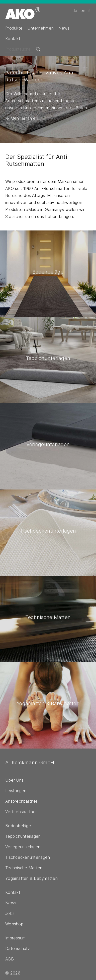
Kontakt (13, 39)
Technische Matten (24, 868)
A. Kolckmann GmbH (30, 763)
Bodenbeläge (18, 826)
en (83, 11)
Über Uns (14, 780)
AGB (10, 959)
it (90, 11)
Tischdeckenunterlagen (28, 857)
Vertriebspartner (21, 812)
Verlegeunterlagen (23, 847)
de (75, 11)
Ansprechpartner (21, 801)
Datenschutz (18, 948)
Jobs (10, 913)
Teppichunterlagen (23, 836)
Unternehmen (40, 28)
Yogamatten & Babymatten (31, 878)
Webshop (14, 924)
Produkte (14, 28)
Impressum (15, 938)
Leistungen (16, 791)
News (64, 28)
